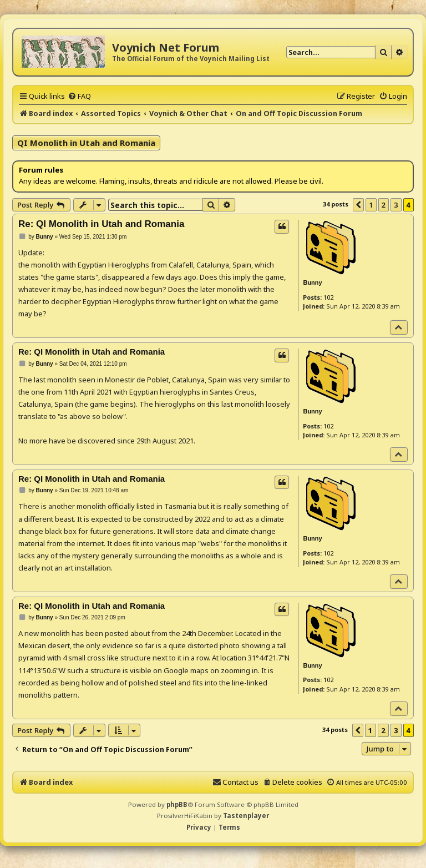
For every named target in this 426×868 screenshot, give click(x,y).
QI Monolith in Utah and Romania (86, 143)
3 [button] (396, 205)
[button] (358, 205)
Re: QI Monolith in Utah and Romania (101, 224)
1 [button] (371, 205)
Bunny (312, 282)
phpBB (177, 804)
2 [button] (384, 205)
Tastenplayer (246, 816)
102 (328, 297)
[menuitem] (79, 96)
